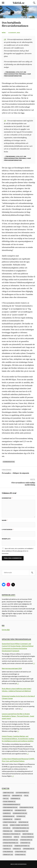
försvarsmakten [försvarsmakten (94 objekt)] (10, 807)
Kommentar (7, 498)
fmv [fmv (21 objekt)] (6, 798)
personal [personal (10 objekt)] (8, 831)
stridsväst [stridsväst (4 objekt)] (25, 843)
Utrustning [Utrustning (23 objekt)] (21, 852)
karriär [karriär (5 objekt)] (7, 813)
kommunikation (9, 462)
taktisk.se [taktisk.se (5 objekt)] (8, 846)
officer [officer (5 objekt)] (7, 828)
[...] (34, 663)
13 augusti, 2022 (14, 33)
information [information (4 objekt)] (20, 810)
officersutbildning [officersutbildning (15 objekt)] (21, 828)
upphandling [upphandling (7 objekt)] (29, 849)
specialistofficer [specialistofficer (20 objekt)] (11, 840)
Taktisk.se (19, 3)
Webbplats (6, 539)
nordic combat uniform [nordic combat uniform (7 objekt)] (19, 825)
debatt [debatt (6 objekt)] (7, 796)
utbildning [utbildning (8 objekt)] (8, 852)
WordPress (22, 864)
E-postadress (8, 530)
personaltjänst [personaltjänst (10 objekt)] (21, 831)
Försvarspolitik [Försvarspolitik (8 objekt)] (26, 807)
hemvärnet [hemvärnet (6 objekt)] (8, 810)
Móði (4, 33)
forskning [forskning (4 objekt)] (15, 798)
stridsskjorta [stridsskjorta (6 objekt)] (26, 840)
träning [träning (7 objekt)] (7, 849)
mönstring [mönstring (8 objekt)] (23, 822)
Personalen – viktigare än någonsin (15, 473)
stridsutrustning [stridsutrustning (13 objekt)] (11, 843)
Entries (6, 630)
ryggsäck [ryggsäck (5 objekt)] (7, 837)
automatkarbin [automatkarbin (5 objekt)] (22, 793)
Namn (5, 520)
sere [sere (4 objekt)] (17, 837)
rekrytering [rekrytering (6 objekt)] (28, 834)
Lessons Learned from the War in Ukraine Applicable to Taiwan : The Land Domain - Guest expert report (18, 716)
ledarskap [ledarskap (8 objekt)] (8, 819)
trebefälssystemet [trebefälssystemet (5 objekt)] (22, 846)
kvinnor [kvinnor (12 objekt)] (21, 816)
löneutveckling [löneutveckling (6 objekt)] (10, 822)
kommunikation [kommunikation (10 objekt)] (20, 813)
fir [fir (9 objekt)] (26, 796)
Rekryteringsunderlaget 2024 (12, 668)
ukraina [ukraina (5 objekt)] (17, 849)
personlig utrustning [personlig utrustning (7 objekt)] (12, 834)
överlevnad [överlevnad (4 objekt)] (20, 855)
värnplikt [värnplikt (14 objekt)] (8, 855)
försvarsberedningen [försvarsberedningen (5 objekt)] (12, 804)
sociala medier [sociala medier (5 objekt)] (27, 837)
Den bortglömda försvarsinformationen (15, 24)
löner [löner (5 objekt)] (18, 819)
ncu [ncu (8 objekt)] (5, 825)
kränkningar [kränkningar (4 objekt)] (9, 816)
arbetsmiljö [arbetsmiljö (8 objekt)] (8, 793)
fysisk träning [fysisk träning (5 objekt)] (9, 802)
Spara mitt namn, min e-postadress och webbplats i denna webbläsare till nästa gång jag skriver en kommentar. (18, 551)
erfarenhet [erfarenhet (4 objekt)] (17, 796)
